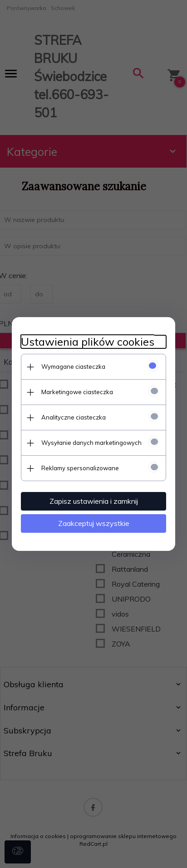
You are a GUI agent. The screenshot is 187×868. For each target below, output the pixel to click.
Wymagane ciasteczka (73, 366)
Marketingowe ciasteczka (77, 392)
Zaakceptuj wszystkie (94, 523)
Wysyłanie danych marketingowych (91, 443)
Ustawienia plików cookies (88, 342)
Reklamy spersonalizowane (80, 468)
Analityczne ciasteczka (74, 417)
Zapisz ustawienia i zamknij (94, 501)
